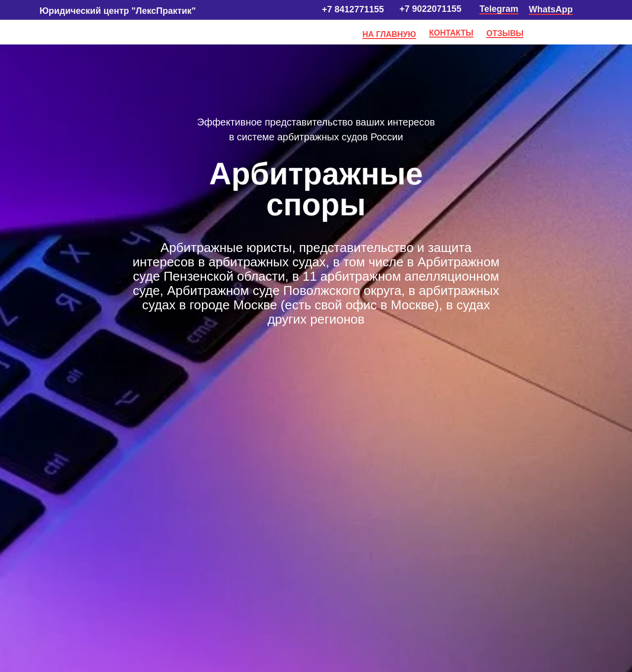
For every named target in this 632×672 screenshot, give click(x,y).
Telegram (499, 9)
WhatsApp (551, 9)
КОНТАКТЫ (451, 33)
